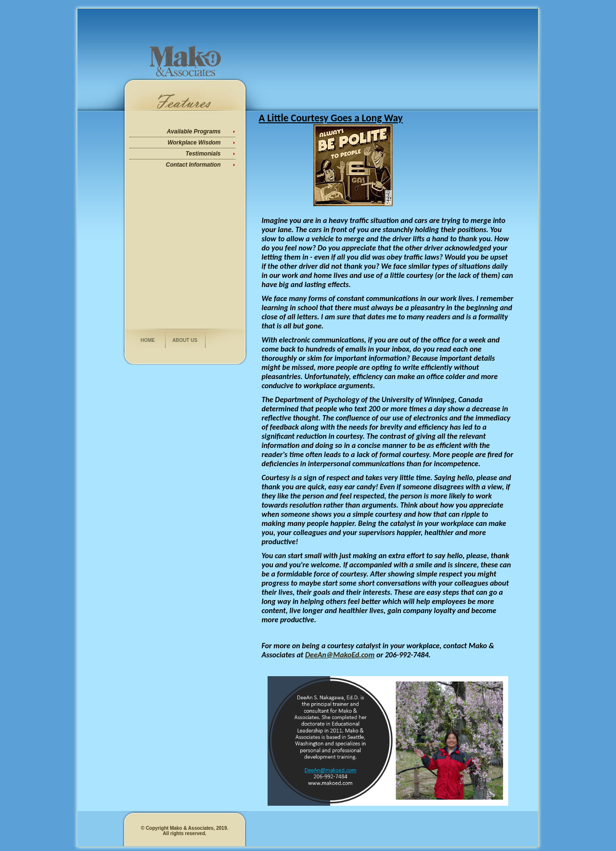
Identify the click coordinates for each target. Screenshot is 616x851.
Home (148, 340)
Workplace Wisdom (194, 143)
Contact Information (193, 165)
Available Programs (193, 131)
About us (185, 340)
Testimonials (203, 154)
